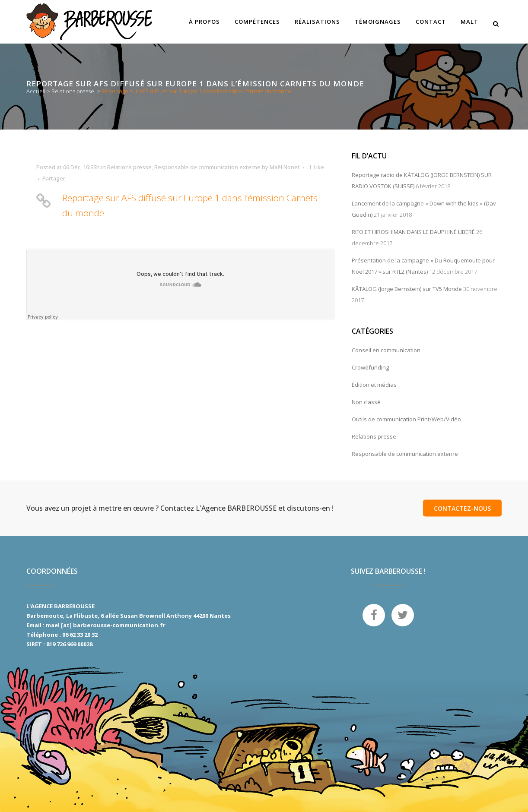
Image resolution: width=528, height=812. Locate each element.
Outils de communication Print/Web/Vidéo (406, 419)
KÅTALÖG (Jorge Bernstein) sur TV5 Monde (407, 289)
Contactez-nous (462, 508)
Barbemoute (45, 616)
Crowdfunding (370, 367)
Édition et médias (374, 385)
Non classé (366, 402)
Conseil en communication (386, 350)
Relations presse (73, 91)
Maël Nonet (285, 167)
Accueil (36, 91)
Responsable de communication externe (207, 167)
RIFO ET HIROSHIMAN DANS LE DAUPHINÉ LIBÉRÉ (413, 232)
